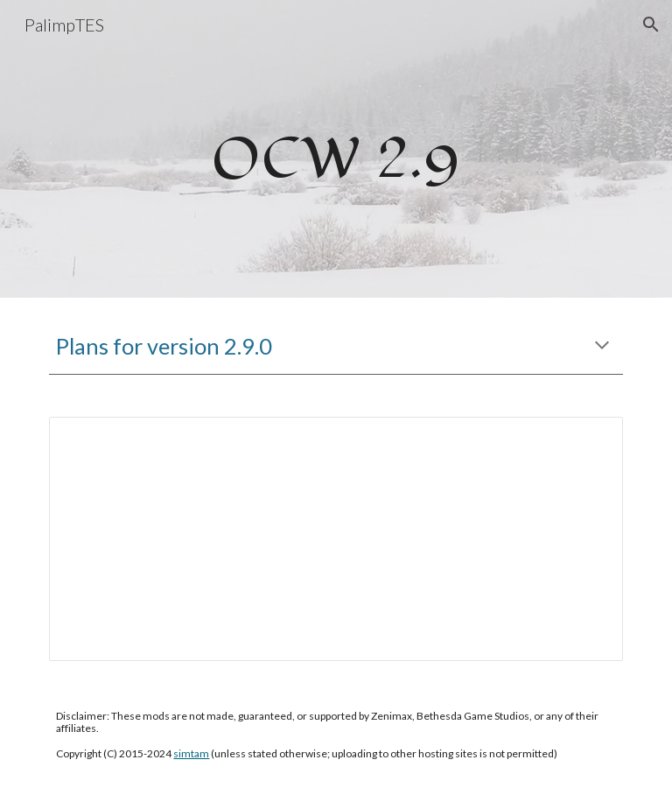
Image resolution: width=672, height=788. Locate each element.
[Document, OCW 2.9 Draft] (336, 538)
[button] (651, 25)
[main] (336, 149)
